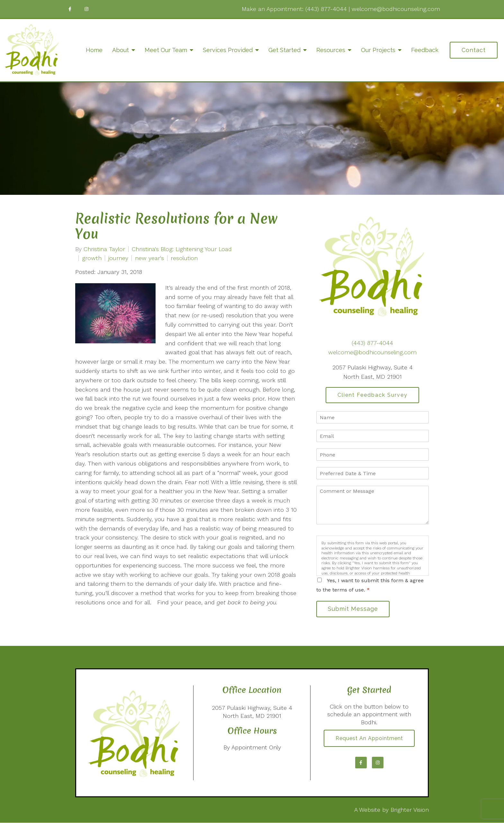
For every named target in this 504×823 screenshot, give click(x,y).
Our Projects (378, 50)
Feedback (425, 50)
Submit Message (353, 609)
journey (118, 258)
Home (94, 50)
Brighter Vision (410, 810)
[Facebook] (70, 9)
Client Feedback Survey (373, 395)
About (121, 50)
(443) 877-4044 (326, 9)
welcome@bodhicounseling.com (396, 9)
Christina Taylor (104, 249)
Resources (331, 50)
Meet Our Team (166, 50)
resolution (184, 258)
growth (92, 258)
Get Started (284, 50)
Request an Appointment (369, 739)
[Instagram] (86, 9)
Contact (474, 50)
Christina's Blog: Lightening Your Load (182, 249)
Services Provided (228, 50)
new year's (149, 258)
